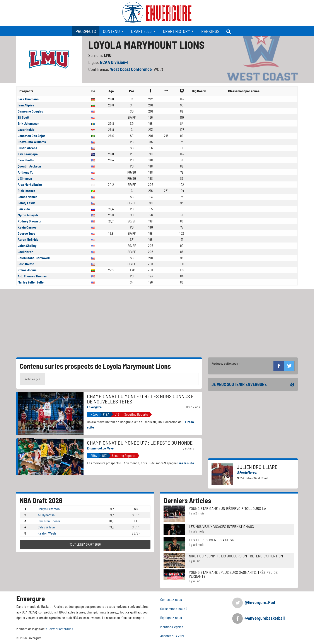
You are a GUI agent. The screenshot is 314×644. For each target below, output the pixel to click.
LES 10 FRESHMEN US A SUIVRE (213, 540)
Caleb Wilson (46, 527)
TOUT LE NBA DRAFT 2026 (85, 544)
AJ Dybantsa (46, 515)
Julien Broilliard (257, 467)
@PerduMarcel (247, 472)
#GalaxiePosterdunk (59, 629)
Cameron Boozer (49, 521)
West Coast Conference (131, 69)
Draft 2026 (141, 31)
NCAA (94, 414)
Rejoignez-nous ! (172, 618)
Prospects (86, 31)
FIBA (106, 414)
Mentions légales (172, 627)
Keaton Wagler (48, 533)
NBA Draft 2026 (41, 500)
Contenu (111, 31)
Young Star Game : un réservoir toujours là (227, 508)
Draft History (176, 31)
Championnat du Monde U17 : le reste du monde (140, 443)
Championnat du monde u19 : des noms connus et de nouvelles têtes (142, 399)
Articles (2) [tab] (32, 379)
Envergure (94, 407)
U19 (117, 414)
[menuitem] (86, 31)
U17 (104, 455)
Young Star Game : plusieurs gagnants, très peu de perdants (233, 574)
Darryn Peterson (49, 509)
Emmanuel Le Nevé (100, 448)
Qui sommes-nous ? (174, 609)
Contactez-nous (171, 599)
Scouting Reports (136, 414)
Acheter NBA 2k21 (172, 636)
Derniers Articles (187, 500)
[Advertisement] (157, 321)
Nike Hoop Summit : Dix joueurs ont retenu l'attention (236, 556)
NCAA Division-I (114, 62)
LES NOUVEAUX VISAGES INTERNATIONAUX (221, 526)
